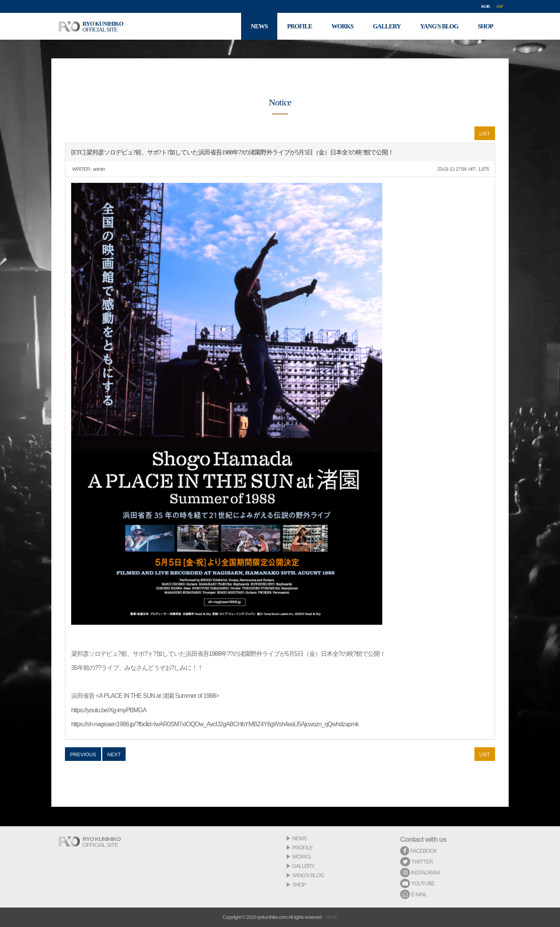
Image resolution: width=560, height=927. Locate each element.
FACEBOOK (419, 851)
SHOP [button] (485, 26)
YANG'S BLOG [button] (439, 26)
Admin (331, 917)
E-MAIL (414, 894)
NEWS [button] (259, 26)
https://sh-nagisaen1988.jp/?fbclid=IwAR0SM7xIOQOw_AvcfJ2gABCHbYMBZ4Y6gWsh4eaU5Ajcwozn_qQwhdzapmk (215, 724)
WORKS (301, 857)
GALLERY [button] (387, 26)
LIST (485, 134)
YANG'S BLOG (308, 875)
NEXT (114, 754)
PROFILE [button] (299, 26)
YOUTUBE (417, 883)
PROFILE (302, 848)
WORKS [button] (342, 26)
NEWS (299, 838)
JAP (500, 6)
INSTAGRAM (420, 873)
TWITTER (416, 862)
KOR (485, 6)
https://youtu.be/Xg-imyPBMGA (109, 710)
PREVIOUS (83, 754)
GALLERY (303, 866)
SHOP (299, 885)
